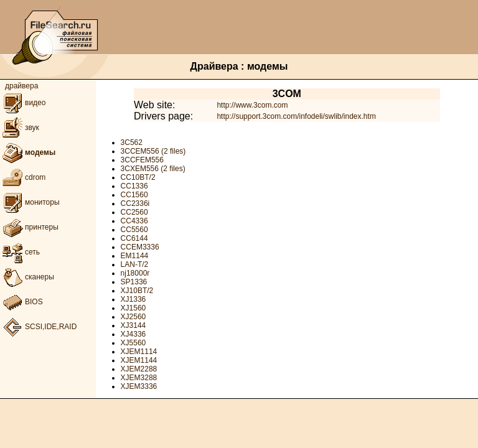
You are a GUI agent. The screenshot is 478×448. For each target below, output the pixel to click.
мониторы (30, 202)
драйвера (21, 86)
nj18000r (135, 273)
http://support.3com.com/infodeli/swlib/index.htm (296, 116)
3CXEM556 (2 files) (153, 169)
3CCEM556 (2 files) (153, 151)
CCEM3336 (140, 247)
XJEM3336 (139, 386)
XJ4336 (134, 334)
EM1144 (135, 256)
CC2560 (134, 212)
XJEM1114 (139, 352)
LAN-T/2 (135, 264)
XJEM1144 (139, 360)
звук (20, 128)
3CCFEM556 (142, 160)
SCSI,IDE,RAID (38, 327)
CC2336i (135, 203)
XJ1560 (134, 308)
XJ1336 (134, 299)
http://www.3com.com (252, 105)
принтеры (29, 227)
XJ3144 (134, 325)
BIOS (21, 302)
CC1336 (134, 186)
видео (23, 103)
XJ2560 (134, 317)
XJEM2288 (139, 369)
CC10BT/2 (138, 177)
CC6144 (134, 238)
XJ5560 (134, 343)
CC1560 (134, 195)
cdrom (23, 177)
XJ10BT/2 (137, 291)
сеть (20, 252)
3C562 (132, 142)
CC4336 (134, 221)
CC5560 (134, 230)
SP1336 (134, 282)
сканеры (27, 277)
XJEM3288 (139, 378)
